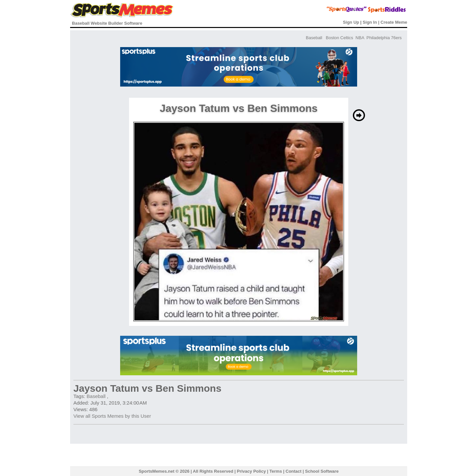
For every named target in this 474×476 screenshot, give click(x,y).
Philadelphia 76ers (384, 38)
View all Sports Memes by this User (112, 416)
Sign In (370, 22)
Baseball (314, 38)
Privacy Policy (251, 471)
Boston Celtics (340, 38)
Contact (294, 471)
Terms (276, 471)
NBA (360, 38)
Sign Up (351, 22)
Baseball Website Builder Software (107, 23)
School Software (322, 471)
